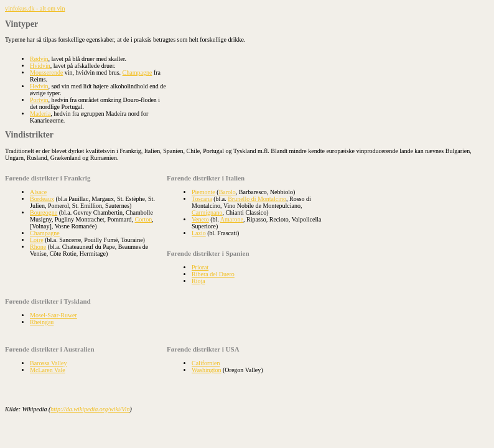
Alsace (38, 192)
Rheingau (42, 322)
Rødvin (39, 59)
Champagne (137, 72)
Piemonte (203, 192)
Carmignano (207, 212)
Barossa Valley (49, 363)
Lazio (199, 233)
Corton (144, 219)
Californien (206, 363)
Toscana (202, 199)
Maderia (40, 114)
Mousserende (46, 72)
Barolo (227, 192)
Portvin (39, 100)
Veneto (200, 219)
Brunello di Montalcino (257, 199)
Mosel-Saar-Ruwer (54, 315)
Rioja (198, 281)
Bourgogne (44, 212)
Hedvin (39, 86)
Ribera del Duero (213, 274)
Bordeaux (42, 199)
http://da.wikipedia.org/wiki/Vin (90, 409)
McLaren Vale (48, 370)
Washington (207, 370)
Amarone (232, 219)
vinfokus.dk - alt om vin (35, 8)
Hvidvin (40, 66)
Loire (37, 240)
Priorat (200, 267)
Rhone (38, 247)
